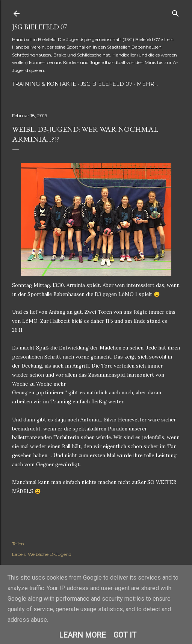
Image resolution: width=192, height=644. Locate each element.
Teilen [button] (18, 544)
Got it (125, 635)
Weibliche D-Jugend (50, 554)
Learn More (82, 635)
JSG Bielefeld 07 (40, 27)
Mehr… (147, 84)
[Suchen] (175, 12)
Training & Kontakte (44, 84)
